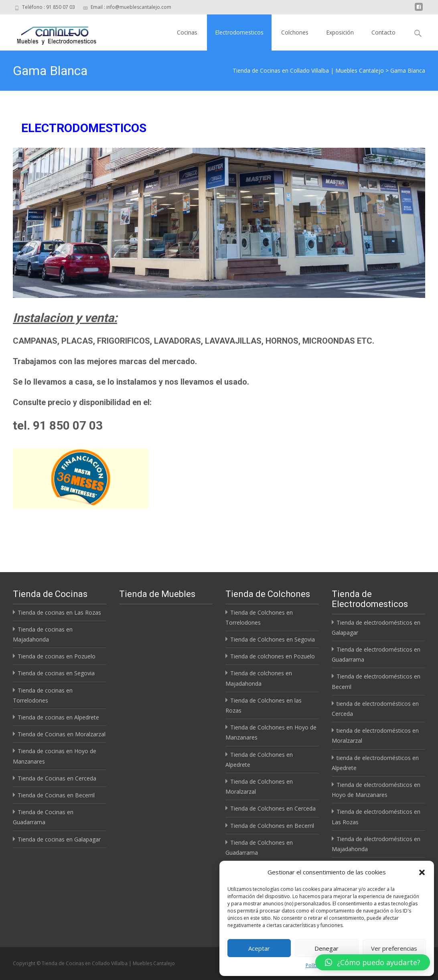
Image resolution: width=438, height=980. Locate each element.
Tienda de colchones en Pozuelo (273, 656)
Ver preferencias (394, 948)
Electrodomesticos (239, 32)
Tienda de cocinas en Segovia (56, 673)
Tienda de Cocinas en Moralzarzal (62, 734)
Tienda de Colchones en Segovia (273, 639)
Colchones (295, 32)
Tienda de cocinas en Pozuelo (57, 656)
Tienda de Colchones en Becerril (272, 826)
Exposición (340, 32)
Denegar (326, 948)
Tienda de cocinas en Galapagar (59, 839)
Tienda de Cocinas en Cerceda (57, 778)
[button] (422, 872)
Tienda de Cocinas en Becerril (56, 795)
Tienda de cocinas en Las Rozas (59, 612)
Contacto (383, 32)
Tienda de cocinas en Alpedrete (58, 717)
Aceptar (259, 948)
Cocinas (187, 32)
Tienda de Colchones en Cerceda (273, 808)
